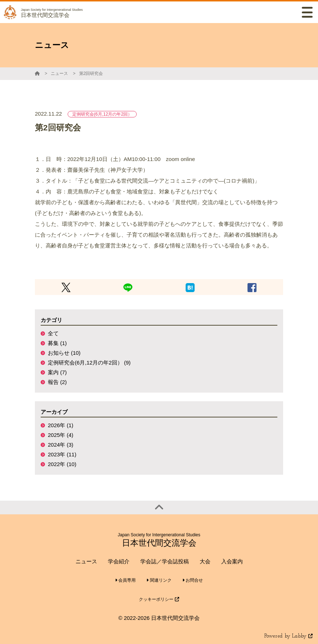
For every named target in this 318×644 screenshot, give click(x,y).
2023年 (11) (62, 454)
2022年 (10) (62, 464)
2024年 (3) (61, 445)
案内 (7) (57, 372)
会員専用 (125, 580)
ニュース (59, 73)
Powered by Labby (289, 636)
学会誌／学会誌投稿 (165, 561)
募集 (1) (57, 343)
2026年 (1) (61, 425)
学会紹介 (119, 561)
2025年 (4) (61, 435)
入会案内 (232, 561)
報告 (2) (57, 382)
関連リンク (159, 580)
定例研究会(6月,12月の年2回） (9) (89, 363)
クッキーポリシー (159, 599)
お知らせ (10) (64, 353)
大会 (205, 561)
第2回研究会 (91, 73)
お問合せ (193, 580)
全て (53, 333)
